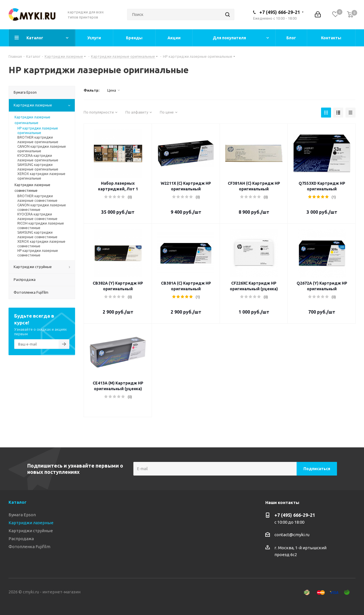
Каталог (17, 502)
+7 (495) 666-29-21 (280, 12)
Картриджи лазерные (31, 523)
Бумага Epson (22, 515)
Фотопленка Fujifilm (29, 547)
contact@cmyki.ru (292, 535)
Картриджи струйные (31, 531)
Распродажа (21, 539)
